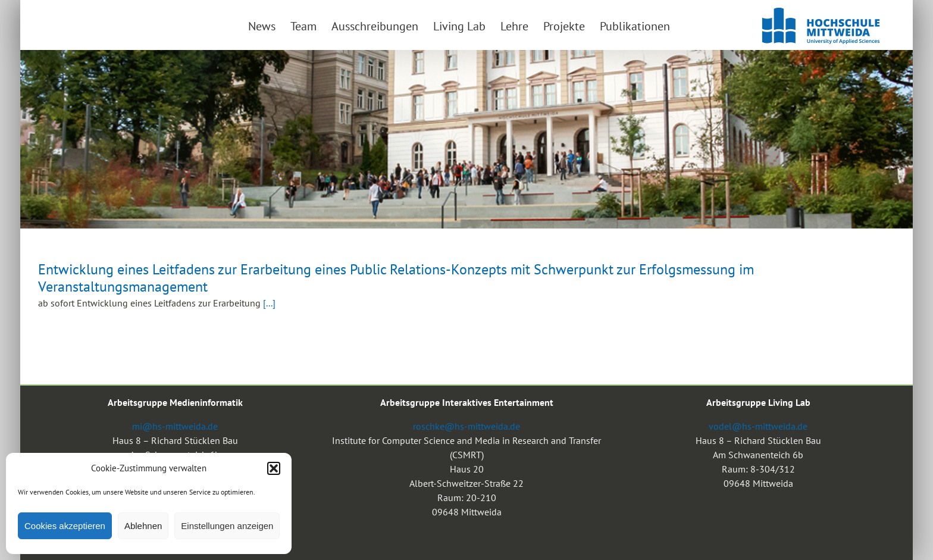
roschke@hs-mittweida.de (467, 426)
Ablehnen (143, 526)
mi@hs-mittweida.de (175, 426)
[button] (274, 468)
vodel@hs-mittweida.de (758, 426)
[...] (269, 303)
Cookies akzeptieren (65, 526)
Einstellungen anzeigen (227, 526)
